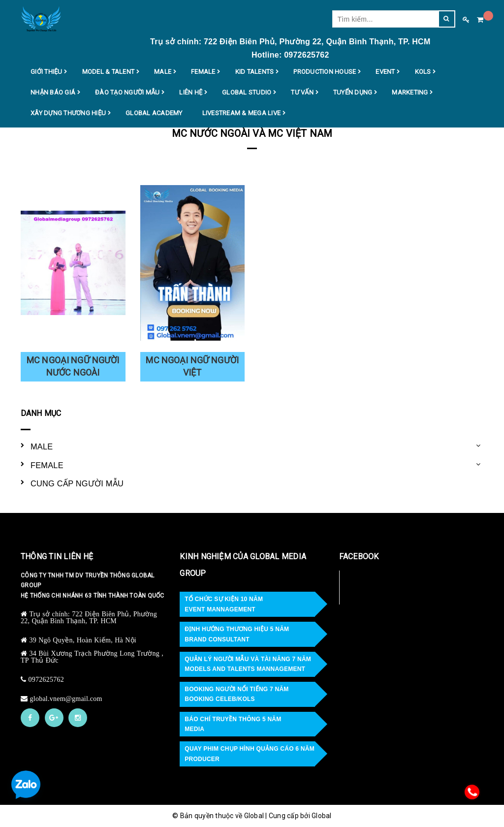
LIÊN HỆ (191, 93)
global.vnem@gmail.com (66, 699)
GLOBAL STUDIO (247, 93)
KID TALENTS (255, 72)
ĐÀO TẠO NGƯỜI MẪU (127, 93)
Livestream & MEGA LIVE (242, 113)
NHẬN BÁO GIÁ (53, 93)
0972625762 (47, 679)
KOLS (423, 72)
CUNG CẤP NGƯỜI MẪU (77, 483)
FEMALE (203, 72)
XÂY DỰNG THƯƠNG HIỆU (68, 113)
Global (322, 816)
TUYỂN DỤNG (353, 93)
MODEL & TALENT (109, 72)
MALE (163, 72)
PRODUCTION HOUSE (325, 72)
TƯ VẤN (302, 93)
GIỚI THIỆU (47, 72)
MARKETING (410, 93)
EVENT (385, 72)
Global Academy (154, 113)
